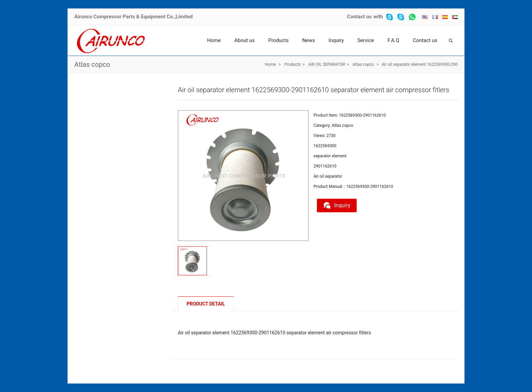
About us (245, 40)
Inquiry (336, 40)
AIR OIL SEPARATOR (327, 64)
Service (366, 40)
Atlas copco (92, 64)
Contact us (359, 17)
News (309, 40)
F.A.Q (393, 40)
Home (214, 40)
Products (278, 40)
